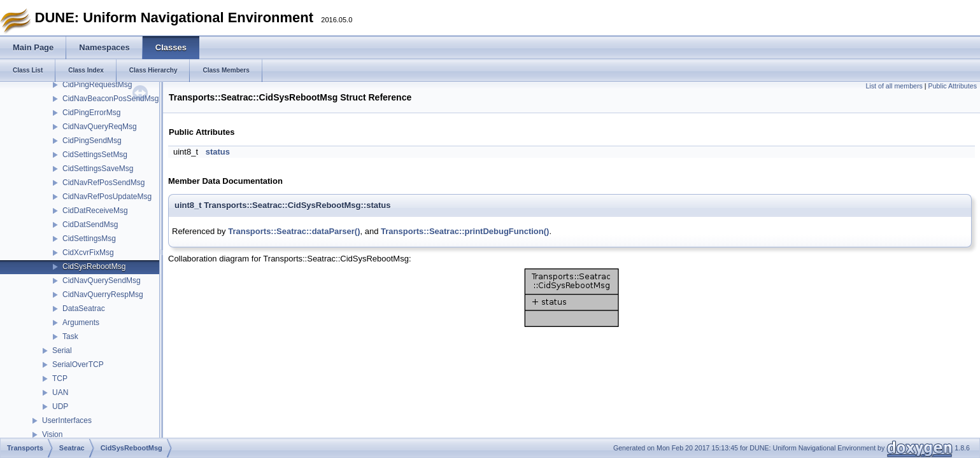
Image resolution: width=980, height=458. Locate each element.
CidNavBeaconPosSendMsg (110, 99)
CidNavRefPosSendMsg (103, 183)
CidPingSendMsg (92, 141)
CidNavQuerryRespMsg (103, 295)
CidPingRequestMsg (97, 85)
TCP (60, 378)
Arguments (81, 323)
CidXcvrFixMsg (88, 253)
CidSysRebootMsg (94, 267)
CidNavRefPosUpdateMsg (107, 197)
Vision (52, 434)
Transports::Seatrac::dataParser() (294, 231)
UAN (60, 392)
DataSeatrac (84, 309)
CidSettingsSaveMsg (98, 169)
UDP (60, 406)
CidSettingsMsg (89, 239)
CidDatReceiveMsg (95, 211)
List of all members (894, 86)
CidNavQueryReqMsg (100, 127)
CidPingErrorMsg (91, 113)
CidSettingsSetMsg (95, 155)
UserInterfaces (67, 420)
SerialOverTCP (78, 364)
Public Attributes (953, 86)
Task (70, 337)
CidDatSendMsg (90, 225)
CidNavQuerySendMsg (102, 281)
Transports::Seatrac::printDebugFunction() (465, 231)
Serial (62, 350)
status (218, 152)
